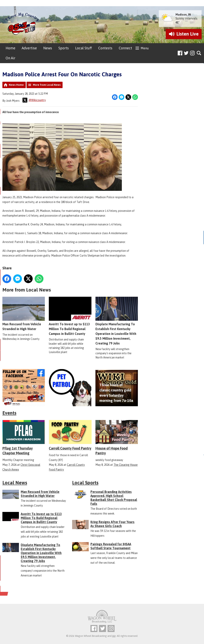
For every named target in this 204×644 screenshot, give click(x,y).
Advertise (29, 48)
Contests (105, 48)
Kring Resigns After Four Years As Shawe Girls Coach (112, 524)
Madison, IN (183, 15)
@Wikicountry (34, 100)
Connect (125, 48)
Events (9, 413)
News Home (16, 85)
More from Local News (47, 85)
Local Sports (85, 483)
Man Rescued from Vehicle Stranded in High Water (24, 314)
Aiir (114, 636)
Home (10, 48)
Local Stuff (83, 48)
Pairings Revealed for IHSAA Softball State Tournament (111, 546)
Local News (15, 483)
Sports (64, 48)
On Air (10, 58)
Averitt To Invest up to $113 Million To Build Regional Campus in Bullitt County (70, 316)
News (48, 48)
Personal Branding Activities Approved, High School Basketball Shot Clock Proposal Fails (114, 498)
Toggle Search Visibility (199, 53)
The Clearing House (126, 465)
